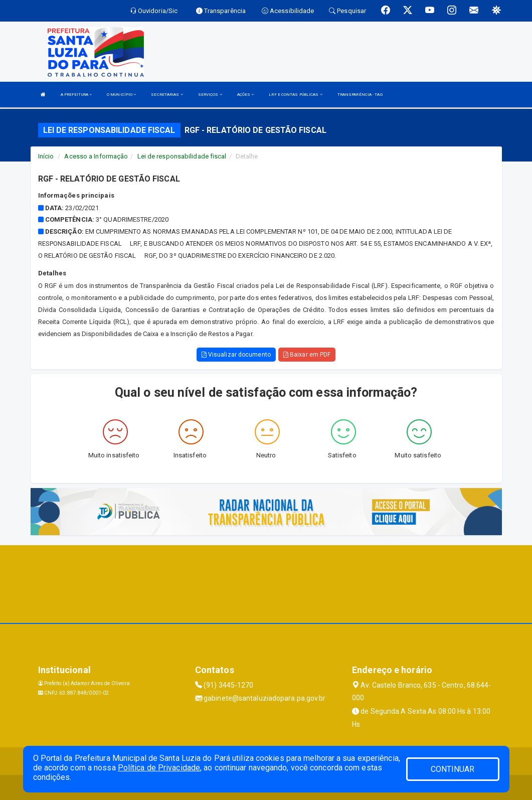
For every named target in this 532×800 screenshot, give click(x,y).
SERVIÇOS (210, 95)
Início (46, 156)
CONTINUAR (453, 769)
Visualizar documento (236, 355)
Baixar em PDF (307, 355)
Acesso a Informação (96, 156)
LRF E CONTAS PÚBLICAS (295, 95)
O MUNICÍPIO (121, 95)
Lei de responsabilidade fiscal (182, 156)
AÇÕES (246, 95)
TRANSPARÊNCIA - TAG (360, 95)
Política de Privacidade (159, 768)
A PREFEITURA (76, 95)
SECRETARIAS (167, 95)
